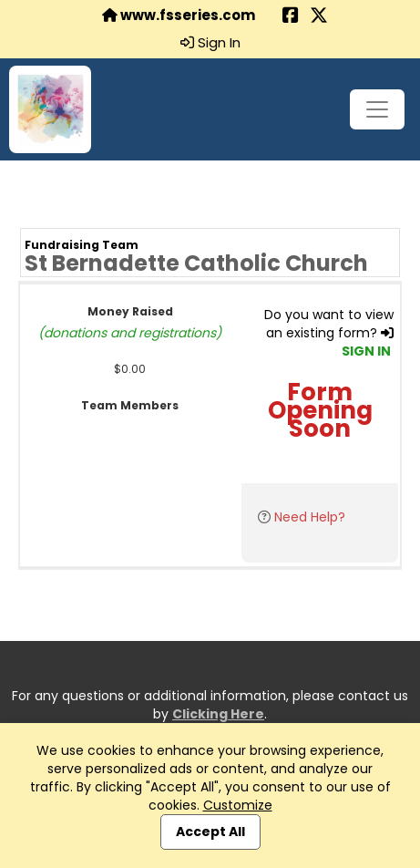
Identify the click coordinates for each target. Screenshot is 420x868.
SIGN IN (366, 351)
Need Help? (310, 517)
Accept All (210, 832)
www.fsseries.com (179, 15)
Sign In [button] (210, 43)
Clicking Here (218, 714)
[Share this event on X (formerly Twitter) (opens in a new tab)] (319, 17)
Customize (238, 805)
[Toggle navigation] (377, 109)
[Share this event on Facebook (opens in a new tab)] (291, 17)
